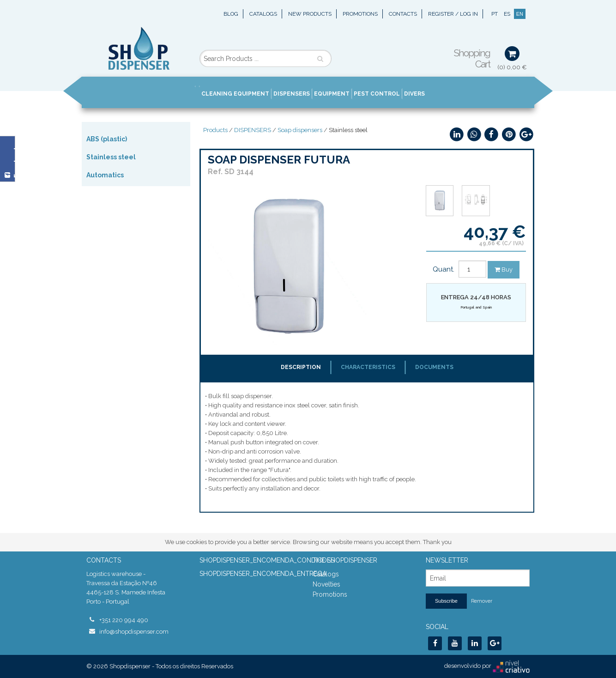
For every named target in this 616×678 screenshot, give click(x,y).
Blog (231, 14)
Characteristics (368, 367)
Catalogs (263, 14)
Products (215, 130)
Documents (434, 367)
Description (301, 367)
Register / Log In (453, 14)
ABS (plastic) (107, 139)
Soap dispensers (300, 130)
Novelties (326, 584)
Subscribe (446, 601)
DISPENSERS (253, 130)
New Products (310, 14)
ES (507, 14)
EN (520, 14)
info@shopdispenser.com (134, 632)
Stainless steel (111, 157)
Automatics (105, 175)
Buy (504, 269)
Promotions (360, 14)
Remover (482, 601)
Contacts (403, 14)
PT (495, 14)
